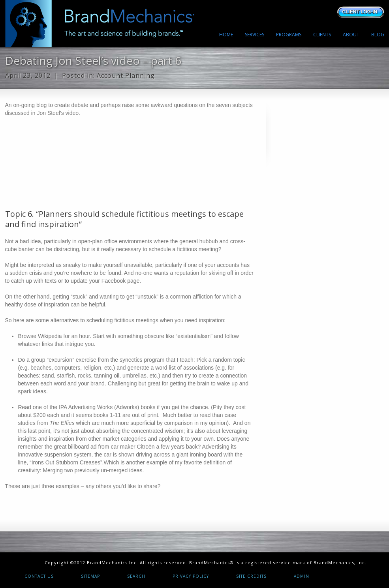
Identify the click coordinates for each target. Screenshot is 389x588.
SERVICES (255, 35)
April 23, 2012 (28, 75)
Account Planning (126, 75)
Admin (302, 576)
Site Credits (251, 576)
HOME (226, 35)
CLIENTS (322, 35)
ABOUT (351, 35)
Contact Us (39, 576)
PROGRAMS (289, 35)
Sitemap (90, 576)
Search (136, 576)
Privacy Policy (191, 576)
